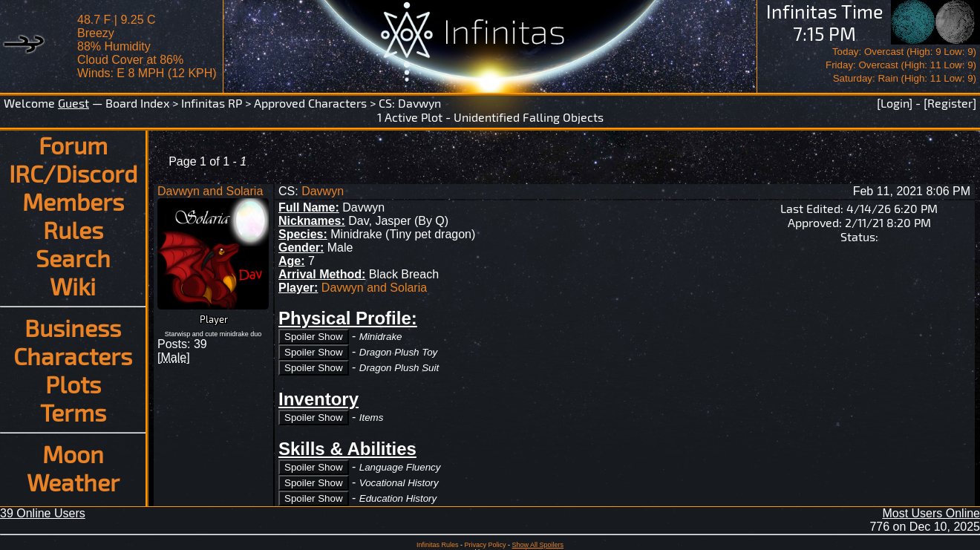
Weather (73, 482)
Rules (73, 229)
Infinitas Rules (438, 545)
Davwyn (419, 103)
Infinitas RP (212, 103)
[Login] (895, 103)
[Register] (950, 103)
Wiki (73, 286)
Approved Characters (310, 103)
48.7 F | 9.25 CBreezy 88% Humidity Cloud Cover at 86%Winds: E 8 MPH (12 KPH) (147, 46)
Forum (73, 145)
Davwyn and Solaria (210, 191)
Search (73, 258)
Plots (73, 384)
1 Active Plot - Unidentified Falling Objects (490, 117)
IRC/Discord (73, 173)
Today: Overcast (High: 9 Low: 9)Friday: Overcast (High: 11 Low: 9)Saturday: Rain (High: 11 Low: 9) (901, 65)
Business (73, 327)
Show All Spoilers (538, 545)
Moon (73, 454)
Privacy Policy (485, 545)
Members (73, 201)
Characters (73, 356)
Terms (73, 412)
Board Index (137, 103)
